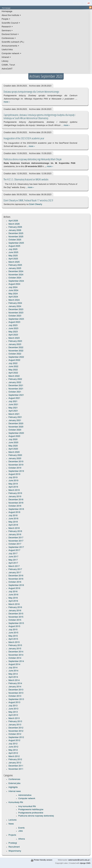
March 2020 (14, 452)
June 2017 (13, 557)
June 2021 (13, 405)
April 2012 (13, 753)
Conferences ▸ (9, 38)
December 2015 (16, 614)
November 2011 (16, 769)
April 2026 (13, 221)
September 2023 (16, 319)
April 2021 (13, 411)
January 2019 (15, 497)
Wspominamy (15, 851)
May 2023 (13, 332)
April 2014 (13, 677)
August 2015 (14, 626)
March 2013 (14, 718)
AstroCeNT (7, 69)
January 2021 (15, 421)
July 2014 (13, 668)
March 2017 (14, 566)
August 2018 (14, 512)
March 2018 (14, 528)
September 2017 (16, 547)
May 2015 (13, 636)
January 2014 (15, 687)
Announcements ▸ (11, 46)
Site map (77, 3)
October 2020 (15, 430)
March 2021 (14, 414)
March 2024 (14, 300)
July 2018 (13, 516)
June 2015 (13, 633)
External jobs (14, 783)
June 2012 (13, 747)
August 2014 (14, 664)
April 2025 (13, 259)
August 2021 (14, 398)
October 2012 (15, 734)
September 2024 (16, 281)
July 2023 (13, 325)
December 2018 (16, 500)
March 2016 (14, 604)
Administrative (25, 795)
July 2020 (13, 440)
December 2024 (16, 271)
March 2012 (14, 756)
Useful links (7, 50)
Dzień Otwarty (36, 204)
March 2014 (14, 680)
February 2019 (15, 493)
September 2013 (16, 699)
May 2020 (13, 446)
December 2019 (16, 462)
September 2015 (16, 623)
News (11, 824)
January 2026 (15, 230)
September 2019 (16, 471)
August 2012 (14, 741)
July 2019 (13, 478)
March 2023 (14, 338)
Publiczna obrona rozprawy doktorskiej (36, 816)
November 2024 (16, 275)
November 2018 (16, 503)
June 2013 (13, 709)
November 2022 (16, 351)
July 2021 (13, 401)
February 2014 (15, 683)
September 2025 (16, 243)
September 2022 (16, 357)
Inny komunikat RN (27, 806)
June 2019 (13, 481)
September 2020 (16, 433)
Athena (21, 839)
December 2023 (16, 310)
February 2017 (15, 569)
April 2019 (13, 487)
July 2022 (13, 363)
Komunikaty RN (16, 802)
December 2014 (16, 652)
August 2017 (14, 550)
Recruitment (14, 847)
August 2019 (14, 474)
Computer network (27, 799)
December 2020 (16, 424)
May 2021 (13, 408)
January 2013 (15, 725)
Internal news (15, 791)
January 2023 (15, 344)
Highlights (13, 787)
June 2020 (13, 443)
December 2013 (16, 690)
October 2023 (15, 316)
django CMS (85, 863)
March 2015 (14, 642)
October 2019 (15, 468)
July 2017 (13, 554)
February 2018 (15, 531)
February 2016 (15, 607)
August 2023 (14, 322)
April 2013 (13, 715)
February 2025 (15, 265)
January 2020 (15, 459)
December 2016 (16, 576)
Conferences (14, 779)
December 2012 (16, 728)
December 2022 (16, 348)
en (89, 3)
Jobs (20, 831)
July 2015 (13, 630)
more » (7, 102)
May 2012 (13, 750)
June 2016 (13, 595)
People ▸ (6, 19)
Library (5, 61)
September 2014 (16, 661)
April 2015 (13, 639)
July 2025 (13, 249)
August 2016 (14, 588)
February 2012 (15, 760)
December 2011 (16, 766)
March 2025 (14, 262)
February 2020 (15, 455)
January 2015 (15, 649)
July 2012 (13, 744)
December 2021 (16, 386)
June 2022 (13, 367)
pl (85, 3)
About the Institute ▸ (11, 15)
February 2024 (15, 303)
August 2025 (14, 246)
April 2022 (13, 373)
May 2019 (13, 484)
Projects (12, 835)
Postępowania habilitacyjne (31, 810)
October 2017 (15, 544)
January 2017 (15, 573)
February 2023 (15, 341)
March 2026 (14, 224)
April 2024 (13, 297)
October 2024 (15, 278)
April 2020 (13, 449)
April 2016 (13, 601)
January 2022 (15, 382)
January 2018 (15, 535)
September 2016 (16, 585)
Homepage (7, 11)
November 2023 (16, 313)
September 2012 (16, 737)
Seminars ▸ (7, 31)
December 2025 (16, 233)
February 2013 (15, 721)
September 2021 (16, 395)
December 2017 (16, 538)
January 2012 (15, 763)
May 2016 (13, 598)
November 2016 (16, 579)
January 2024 (15, 306)
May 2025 (13, 256)
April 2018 (13, 525)
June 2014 (13, 671)
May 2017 (13, 560)
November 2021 (16, 389)
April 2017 (13, 563)
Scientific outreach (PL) (13, 42)
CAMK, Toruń (8, 65)
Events (21, 828)
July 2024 (13, 287)
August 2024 (14, 284)
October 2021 (15, 392)
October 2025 (15, 240)
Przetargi (13, 843)
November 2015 (16, 617)
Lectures (12, 820)
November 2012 (16, 731)
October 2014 (15, 658)
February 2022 (15, 379)
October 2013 (15, 696)
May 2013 (13, 712)
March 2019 (14, 490)
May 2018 (13, 522)
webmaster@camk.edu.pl (79, 860)
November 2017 (16, 541)
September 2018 (16, 509)
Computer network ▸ (12, 53)
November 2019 (16, 465)
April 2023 (13, 335)
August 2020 (14, 436)
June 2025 (13, 252)
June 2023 (13, 329)
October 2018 (15, 506)
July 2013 (13, 706)
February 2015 (15, 645)
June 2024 (13, 290)
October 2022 (15, 354)
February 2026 (15, 227)
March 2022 (14, 376)
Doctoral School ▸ (10, 34)
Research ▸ (7, 27)
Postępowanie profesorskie (31, 813)
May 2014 (13, 674)
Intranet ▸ (6, 57)
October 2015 (15, 620)
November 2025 (16, 237)
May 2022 (13, 370)
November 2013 (16, 693)
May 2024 (13, 294)
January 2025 (15, 268)
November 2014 (16, 655)
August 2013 (14, 702)
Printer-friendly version (42, 860)
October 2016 (15, 582)
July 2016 (13, 592)
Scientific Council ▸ (11, 23)
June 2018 (13, 519)
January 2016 (15, 611)
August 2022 (14, 360)
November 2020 (16, 427)
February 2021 (15, 417)
